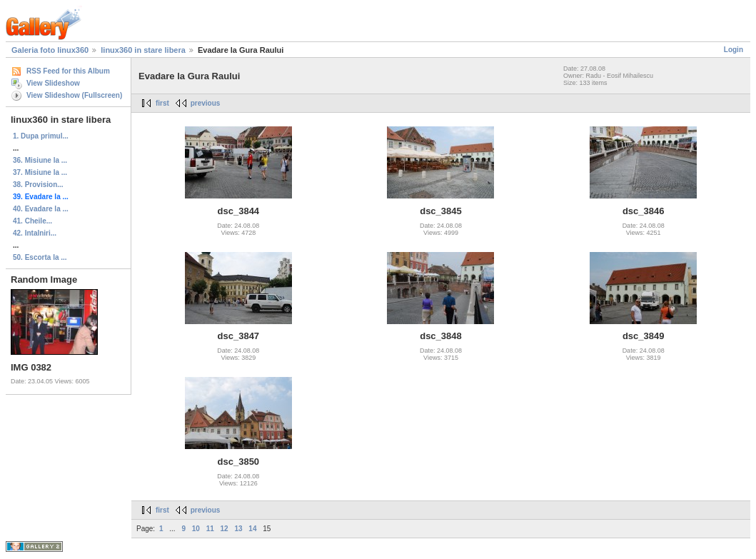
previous (206, 103)
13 (238, 529)
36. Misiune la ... (40, 160)
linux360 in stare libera (143, 50)
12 (225, 529)
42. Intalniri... (35, 233)
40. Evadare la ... (41, 209)
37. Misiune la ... (40, 172)
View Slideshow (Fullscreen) (74, 95)
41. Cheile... (32, 221)
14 (252, 529)
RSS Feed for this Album (68, 71)
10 (196, 529)
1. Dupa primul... (41, 136)
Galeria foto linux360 (50, 50)
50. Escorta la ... (40, 257)
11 (210, 529)
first (162, 103)
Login (734, 50)
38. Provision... (38, 185)
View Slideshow (53, 83)
